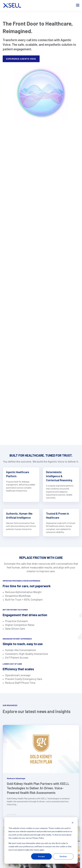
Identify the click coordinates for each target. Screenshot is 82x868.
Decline (63, 856)
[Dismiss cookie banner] (73, 823)
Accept (41, 856)
